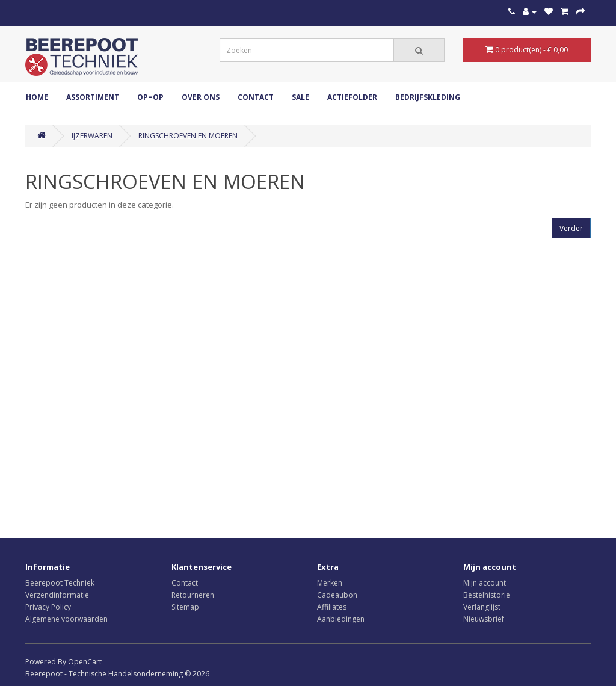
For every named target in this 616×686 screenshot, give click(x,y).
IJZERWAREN (92, 136)
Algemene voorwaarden (66, 619)
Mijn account (485, 583)
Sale (300, 97)
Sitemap (185, 607)
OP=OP (150, 97)
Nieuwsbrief (484, 619)
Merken (330, 583)
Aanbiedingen (341, 619)
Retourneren (193, 595)
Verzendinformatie (57, 595)
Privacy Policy (48, 607)
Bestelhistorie (487, 595)
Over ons (201, 97)
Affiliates (332, 607)
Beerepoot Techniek (60, 583)
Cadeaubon (337, 595)
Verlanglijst (482, 607)
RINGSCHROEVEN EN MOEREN (188, 136)
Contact (256, 97)
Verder (571, 228)
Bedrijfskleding (428, 97)
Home (37, 97)
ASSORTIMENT (93, 97)
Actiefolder (352, 97)
